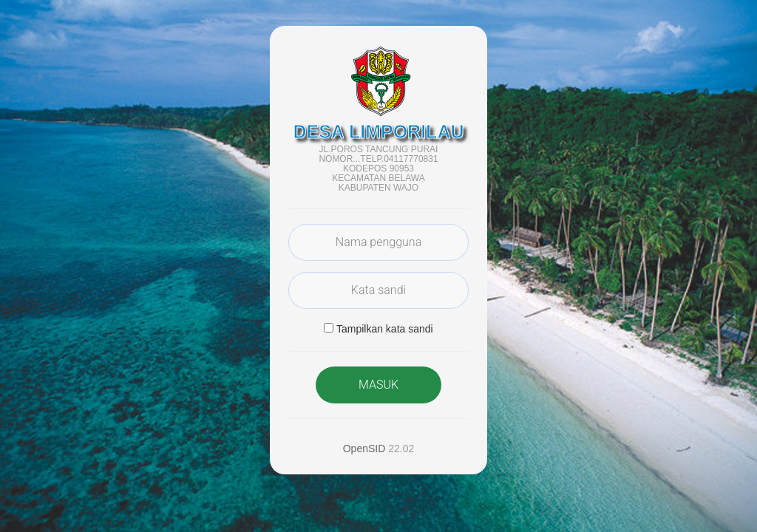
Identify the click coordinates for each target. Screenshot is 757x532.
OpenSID (364, 449)
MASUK (378, 385)
